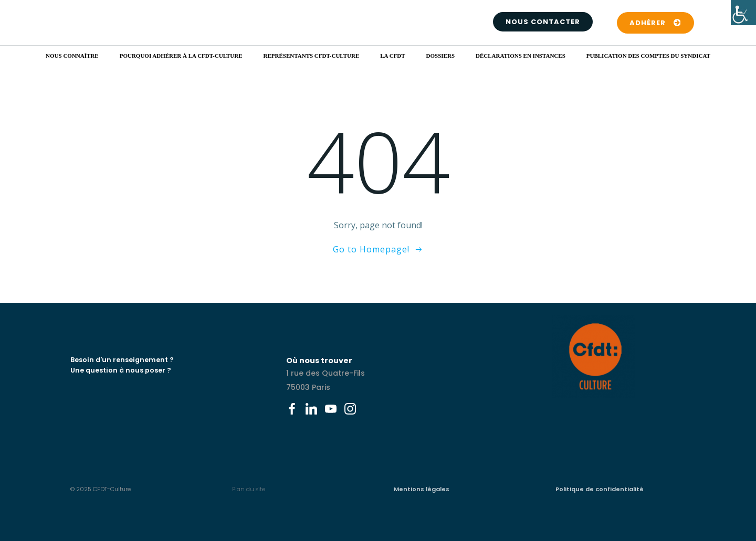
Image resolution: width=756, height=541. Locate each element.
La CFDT (392, 56)
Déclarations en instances (521, 56)
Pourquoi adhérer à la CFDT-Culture (181, 56)
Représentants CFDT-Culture (312, 56)
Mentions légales (422, 489)
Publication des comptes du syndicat (648, 56)
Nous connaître (72, 56)
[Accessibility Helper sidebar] (743, 13)
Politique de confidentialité (600, 489)
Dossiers (440, 56)
